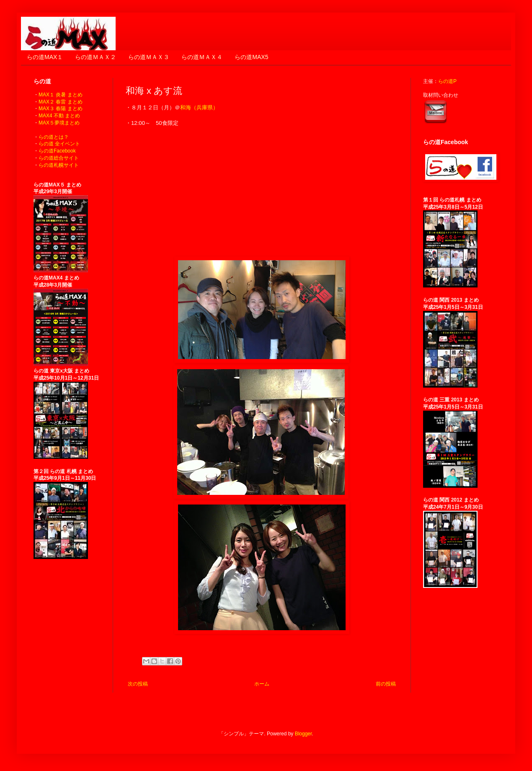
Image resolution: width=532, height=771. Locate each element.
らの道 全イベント (59, 144)
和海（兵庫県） (199, 107)
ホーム (262, 684)
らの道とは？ (54, 137)
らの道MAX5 (251, 57)
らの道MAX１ (45, 57)
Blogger (303, 734)
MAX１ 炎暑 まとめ (61, 95)
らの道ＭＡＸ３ (149, 57)
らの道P (447, 81)
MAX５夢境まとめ (59, 123)
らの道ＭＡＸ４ (202, 57)
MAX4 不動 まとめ (59, 116)
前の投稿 (386, 684)
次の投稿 (138, 684)
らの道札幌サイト (59, 165)
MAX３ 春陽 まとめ (61, 109)
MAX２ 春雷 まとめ (61, 102)
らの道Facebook (57, 151)
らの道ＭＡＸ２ (96, 57)
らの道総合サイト (59, 158)
